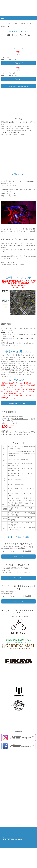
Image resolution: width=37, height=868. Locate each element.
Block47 (4, 332)
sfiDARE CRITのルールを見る (18, 403)
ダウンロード (19, 63)
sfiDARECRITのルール (21, 419)
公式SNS (11, 122)
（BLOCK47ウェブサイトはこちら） (13, 133)
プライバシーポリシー (8, 838)
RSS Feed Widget (18, 824)
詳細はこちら (19, 556)
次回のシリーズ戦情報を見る (19, 86)
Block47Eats (24, 339)
